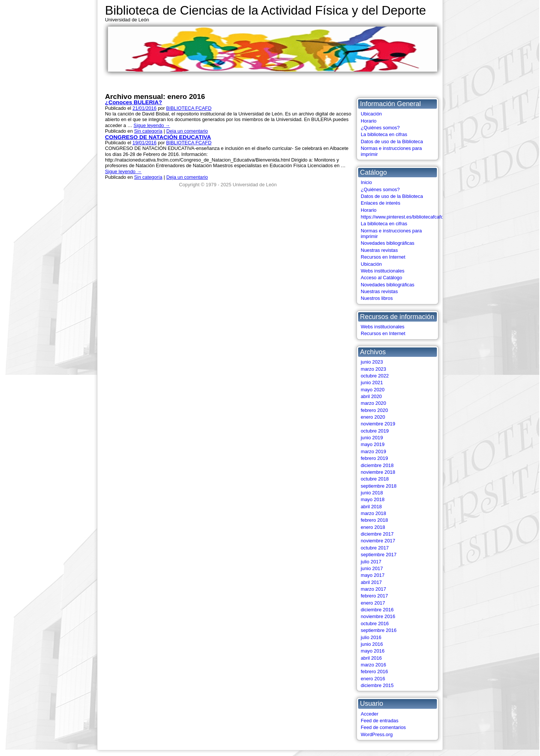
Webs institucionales (382, 271)
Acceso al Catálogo (381, 278)
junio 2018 (372, 493)
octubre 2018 (375, 479)
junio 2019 (372, 438)
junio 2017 (372, 568)
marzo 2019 (373, 451)
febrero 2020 (374, 410)
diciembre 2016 (377, 610)
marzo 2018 (373, 513)
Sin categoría (148, 131)
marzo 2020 (373, 403)
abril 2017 (371, 582)
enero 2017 (373, 603)
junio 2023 (372, 362)
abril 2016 (371, 658)
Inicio (366, 182)
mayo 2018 (373, 499)
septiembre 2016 (379, 630)
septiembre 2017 (379, 555)
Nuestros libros (377, 298)
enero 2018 (373, 527)
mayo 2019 (373, 444)
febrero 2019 (374, 458)
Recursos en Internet (383, 257)
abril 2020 (371, 396)
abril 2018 (371, 507)
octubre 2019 (375, 431)
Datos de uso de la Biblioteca (392, 141)
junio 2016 (372, 644)
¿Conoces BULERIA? (133, 102)
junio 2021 (372, 382)
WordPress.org (377, 734)
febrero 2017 (374, 596)
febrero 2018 (374, 520)
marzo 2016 (373, 665)
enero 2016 (373, 679)
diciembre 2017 (377, 534)
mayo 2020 (373, 390)
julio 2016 (371, 637)
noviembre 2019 (378, 424)
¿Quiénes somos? (380, 128)
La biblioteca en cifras (384, 134)
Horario (369, 121)
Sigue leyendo (152, 125)
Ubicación (371, 114)
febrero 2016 (374, 671)
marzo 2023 (373, 369)
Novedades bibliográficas (388, 243)
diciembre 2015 (377, 685)
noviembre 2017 (378, 541)
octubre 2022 (375, 376)
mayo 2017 (373, 575)
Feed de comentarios (383, 727)
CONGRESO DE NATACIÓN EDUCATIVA (158, 137)
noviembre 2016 (378, 616)
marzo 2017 (373, 589)
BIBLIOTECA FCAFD (189, 108)
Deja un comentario (187, 131)
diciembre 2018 (377, 465)
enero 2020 (373, 417)
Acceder (370, 714)
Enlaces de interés (380, 203)
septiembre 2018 (379, 486)
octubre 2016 (375, 624)
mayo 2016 (373, 651)
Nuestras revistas (379, 250)
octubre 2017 (375, 548)
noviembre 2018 (378, 472)
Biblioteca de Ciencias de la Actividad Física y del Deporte (265, 10)
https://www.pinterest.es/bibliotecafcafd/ (403, 217)
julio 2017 (371, 562)
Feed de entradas (379, 721)
